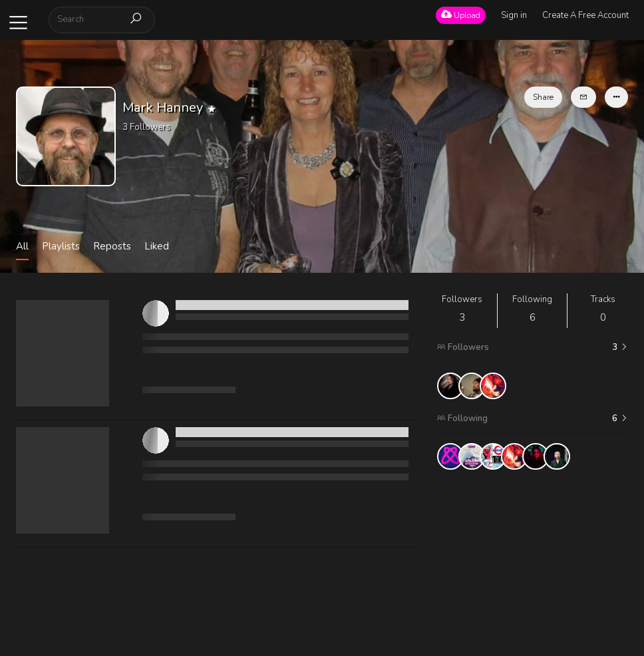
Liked (157, 246)
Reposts (112, 246)
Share (543, 97)
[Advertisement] (533, 563)
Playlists (61, 246)
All (22, 246)
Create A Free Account (585, 15)
